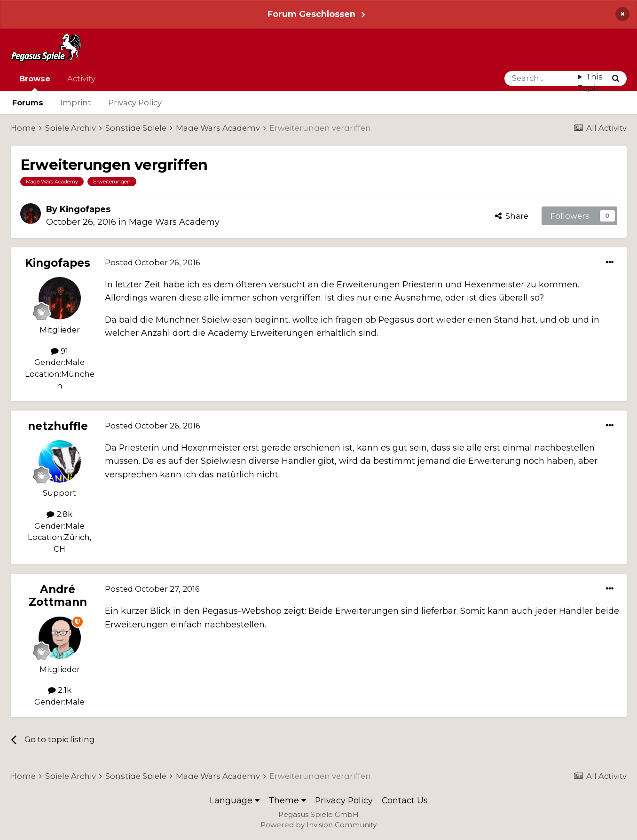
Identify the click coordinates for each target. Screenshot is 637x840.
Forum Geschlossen (311, 14)
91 (59, 351)
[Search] (541, 79)
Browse (35, 82)
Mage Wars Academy (174, 222)
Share (512, 216)
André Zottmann (58, 596)
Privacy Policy (135, 103)
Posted (153, 262)
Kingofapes (85, 209)
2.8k (59, 514)
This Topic (590, 83)
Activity (81, 79)
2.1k (60, 690)
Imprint (76, 103)
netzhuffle (58, 426)
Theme (287, 800)
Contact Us (405, 800)
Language (235, 800)
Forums (28, 103)
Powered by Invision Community (318, 825)
